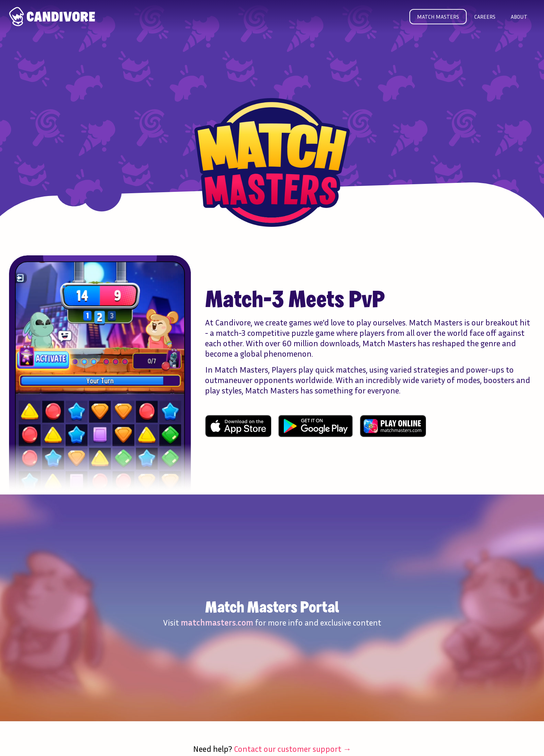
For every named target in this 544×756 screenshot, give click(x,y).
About (519, 17)
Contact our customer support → (293, 749)
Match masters (438, 17)
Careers (485, 17)
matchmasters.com (217, 622)
